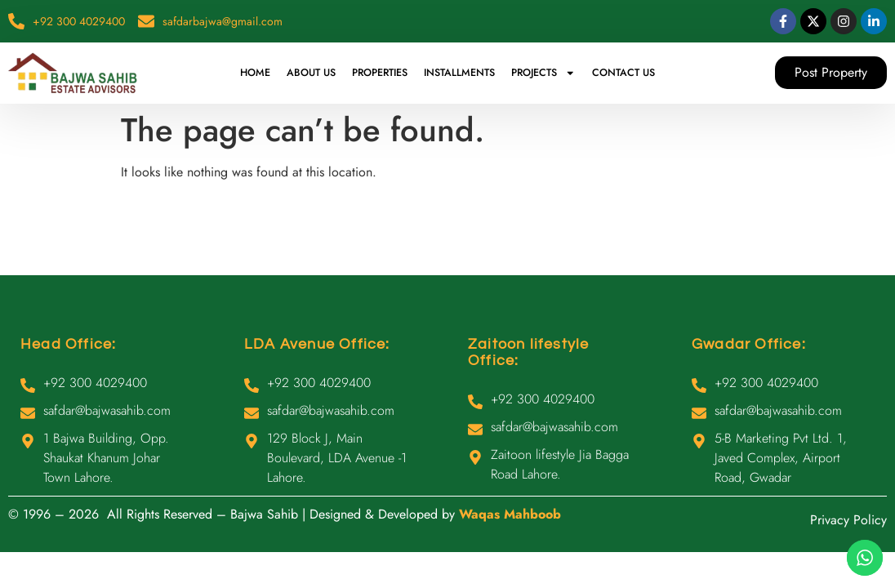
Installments (459, 73)
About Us (311, 73)
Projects (543, 73)
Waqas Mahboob (510, 514)
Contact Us (623, 73)
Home (255, 73)
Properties (380, 73)
